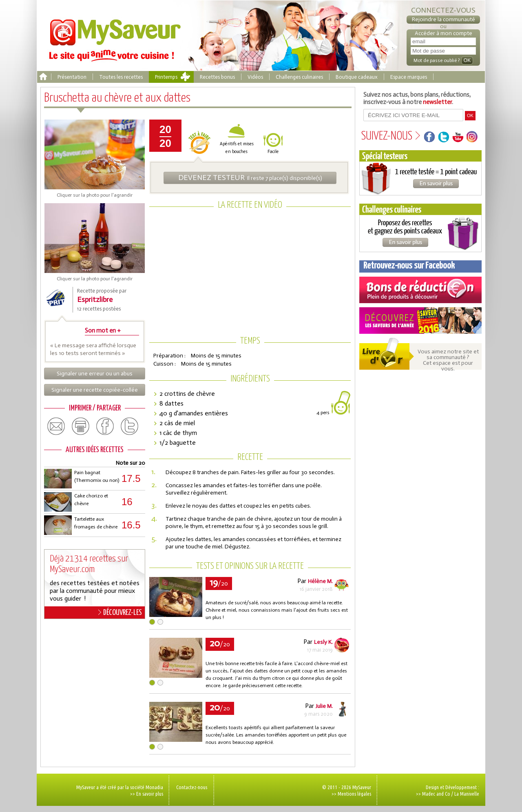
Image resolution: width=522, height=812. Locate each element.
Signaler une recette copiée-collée (95, 390)
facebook (105, 426)
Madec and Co (436, 794)
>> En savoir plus (147, 794)
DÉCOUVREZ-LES (120, 612)
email (56, 426)
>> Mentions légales (351, 794)
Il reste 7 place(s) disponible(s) (250, 177)
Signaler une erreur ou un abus (95, 374)
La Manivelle (467, 794)
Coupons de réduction (420, 290)
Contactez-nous (192, 787)
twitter (130, 426)
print (81, 426)
